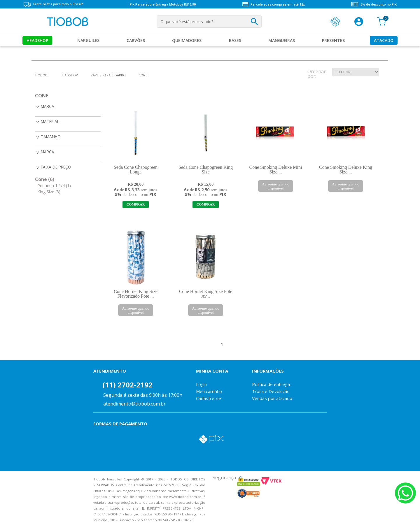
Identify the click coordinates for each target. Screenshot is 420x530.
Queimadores (187, 40)
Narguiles (88, 40)
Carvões (136, 40)
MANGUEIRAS (282, 40)
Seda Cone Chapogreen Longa (136, 170)
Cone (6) (45, 178)
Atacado (384, 40)
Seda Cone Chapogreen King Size (206, 170)
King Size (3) (49, 190)
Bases (235, 40)
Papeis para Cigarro (108, 75)
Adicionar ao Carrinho (136, 205)
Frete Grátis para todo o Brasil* (53, 4)
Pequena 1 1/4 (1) (54, 184)
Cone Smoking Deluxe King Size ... (346, 170)
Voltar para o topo (9, 521)
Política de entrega (271, 384)
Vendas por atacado (272, 398)
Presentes (333, 40)
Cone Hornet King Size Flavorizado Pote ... (136, 294)
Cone (143, 75)
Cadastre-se (209, 398)
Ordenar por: (317, 74)
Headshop (37, 40)
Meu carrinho (209, 391)
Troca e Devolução (271, 391)
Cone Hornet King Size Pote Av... (206, 294)
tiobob (41, 75)
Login (201, 384)
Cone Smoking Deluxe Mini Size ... (276, 170)
